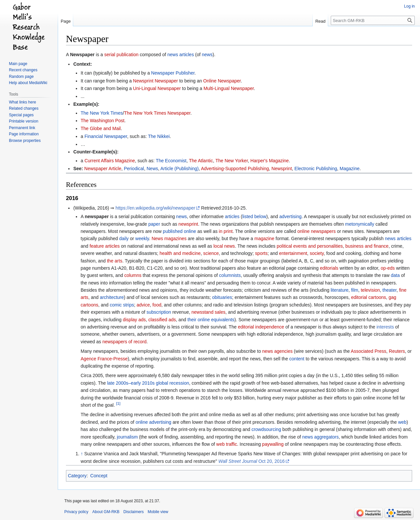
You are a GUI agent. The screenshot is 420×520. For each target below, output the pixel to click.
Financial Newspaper (106, 136)
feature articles (105, 246)
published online (179, 231)
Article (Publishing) (180, 169)
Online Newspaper (222, 81)
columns (133, 275)
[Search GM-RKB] (373, 20)
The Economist (171, 161)
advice (143, 305)
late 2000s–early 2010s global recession (148, 383)
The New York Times (102, 113)
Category (77, 476)
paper (154, 224)
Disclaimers (134, 512)
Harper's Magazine (270, 161)
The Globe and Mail (101, 128)
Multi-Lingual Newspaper (229, 88)
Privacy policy (76, 512)
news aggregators (320, 437)
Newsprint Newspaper (155, 81)
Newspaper (82, 55)
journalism (127, 437)
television (370, 290)
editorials (329, 268)
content (297, 359)
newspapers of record (125, 342)
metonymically (360, 224)
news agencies (277, 351)
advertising (290, 216)
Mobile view (158, 512)
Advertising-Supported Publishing (235, 169)
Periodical (134, 169)
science (211, 253)
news (207, 55)
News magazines (169, 238)
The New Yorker (231, 161)
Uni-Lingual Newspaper (157, 88)
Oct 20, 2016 (252, 461)
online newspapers (316, 231)
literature (340, 290)
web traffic (227, 444)
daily (124, 238)
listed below (254, 216)
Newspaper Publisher (173, 73)
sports (261, 253)
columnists (230, 275)
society (317, 253)
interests (385, 327)
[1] (118, 403)
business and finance (367, 246)
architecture (112, 297)
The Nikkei (159, 136)
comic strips (122, 305)
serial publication (121, 55)
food (157, 305)
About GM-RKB (106, 512)
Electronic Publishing (316, 169)
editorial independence (261, 327)
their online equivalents (211, 320)
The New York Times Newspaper (157, 113)
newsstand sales (209, 312)
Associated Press (368, 351)
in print (226, 231)
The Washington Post (103, 121)
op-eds (388, 268)
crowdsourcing (266, 429)
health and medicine (180, 253)
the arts (115, 261)
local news (224, 246)
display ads (134, 320)
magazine (264, 238)
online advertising (153, 422)
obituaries (222, 297)
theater (390, 290)
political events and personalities (310, 246)
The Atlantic (201, 161)
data (395, 275)
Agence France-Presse (104, 359)
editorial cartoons (369, 297)
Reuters (397, 351)
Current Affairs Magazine (110, 161)
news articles (181, 55)
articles (232, 216)
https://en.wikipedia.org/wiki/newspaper (155, 208)
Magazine (350, 169)
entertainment (293, 253)
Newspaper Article (103, 169)
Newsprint (282, 169)
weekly (142, 238)
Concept (99, 476)
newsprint (188, 224)
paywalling (273, 444)
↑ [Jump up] (82, 454)
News (152, 169)
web (402, 422)
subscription (159, 312)
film (355, 290)
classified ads (162, 320)
